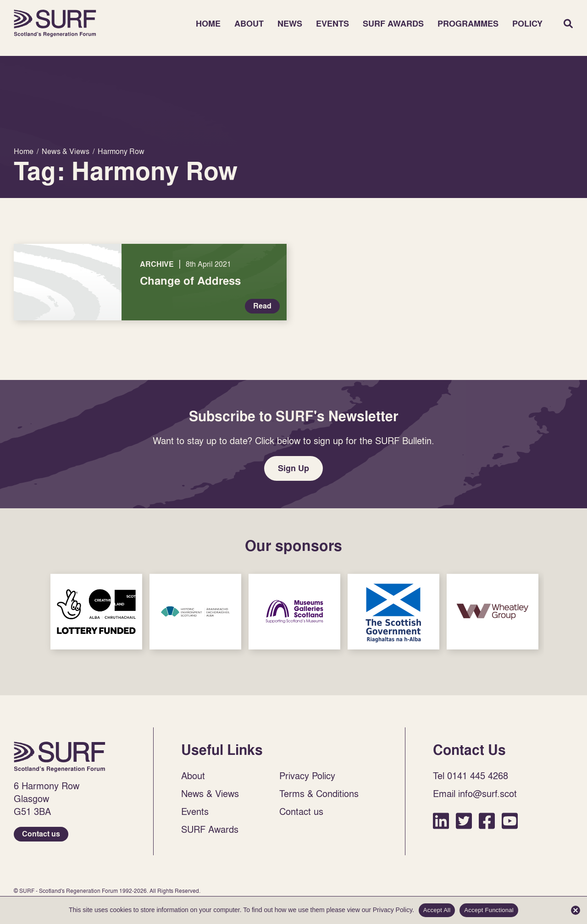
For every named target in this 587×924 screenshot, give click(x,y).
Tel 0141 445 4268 (471, 775)
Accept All (437, 910)
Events (332, 24)
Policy (527, 24)
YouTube (510, 821)
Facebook (487, 821)
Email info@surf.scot (475, 793)
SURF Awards (393, 24)
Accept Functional (489, 910)
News (290, 24)
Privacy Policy (307, 775)
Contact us (41, 834)
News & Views (210, 793)
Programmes (468, 24)
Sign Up (293, 468)
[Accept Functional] (576, 910)
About (249, 24)
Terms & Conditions (319, 793)
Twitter (464, 821)
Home (55, 23)
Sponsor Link (96, 612)
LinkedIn (441, 821)
